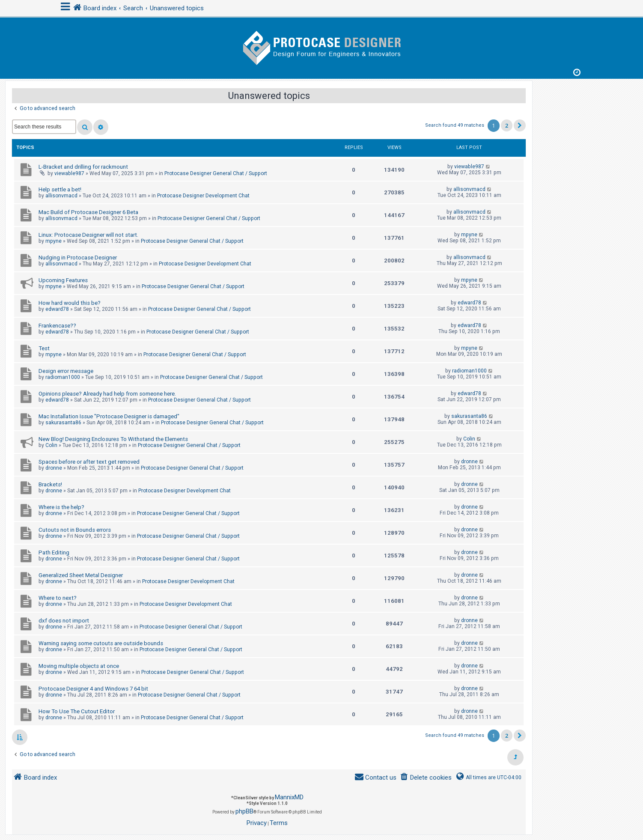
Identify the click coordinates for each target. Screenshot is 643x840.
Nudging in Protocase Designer (78, 258)
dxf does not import (64, 621)
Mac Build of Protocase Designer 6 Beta (88, 212)
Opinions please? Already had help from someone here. (107, 394)
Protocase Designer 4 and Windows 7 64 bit (93, 689)
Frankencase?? (57, 326)
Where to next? (58, 598)
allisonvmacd (61, 196)
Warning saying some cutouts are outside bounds (101, 643)
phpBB (244, 811)
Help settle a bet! (60, 189)
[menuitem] (426, 778)
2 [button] (507, 125)
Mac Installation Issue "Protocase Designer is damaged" (109, 416)
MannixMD (289, 797)
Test (44, 348)
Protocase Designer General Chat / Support (216, 173)
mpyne (54, 241)
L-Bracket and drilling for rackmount (83, 167)
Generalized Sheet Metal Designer (81, 575)
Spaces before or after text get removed (89, 462)
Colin (51, 445)
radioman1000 (63, 377)
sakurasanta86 (63, 423)
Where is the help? (61, 507)
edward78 (57, 309)
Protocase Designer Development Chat (203, 196)
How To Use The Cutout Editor (77, 711)
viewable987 (69, 173)
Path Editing (54, 553)
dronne (54, 468)
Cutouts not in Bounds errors (75, 530)
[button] (520, 125)
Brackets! (50, 484)
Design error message (66, 371)
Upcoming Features (63, 280)
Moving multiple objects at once (79, 666)
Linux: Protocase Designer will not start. (88, 235)
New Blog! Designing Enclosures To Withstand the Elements (113, 439)
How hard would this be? (70, 303)
